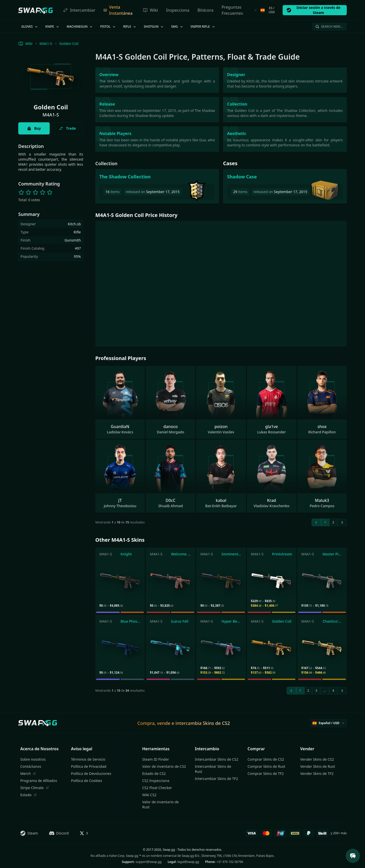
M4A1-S (46, 44)
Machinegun (80, 27)
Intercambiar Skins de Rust (213, 769)
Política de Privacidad (89, 766)
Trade (68, 128)
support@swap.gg (149, 862)
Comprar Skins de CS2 (266, 759)
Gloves (30, 27)
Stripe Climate (35, 788)
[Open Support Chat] (353, 856)
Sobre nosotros (33, 759)
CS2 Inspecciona (156, 781)
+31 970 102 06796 (230, 862)
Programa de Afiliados (39, 781)
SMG (177, 27)
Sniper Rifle (203, 27)
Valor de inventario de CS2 (164, 766)
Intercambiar (79, 10)
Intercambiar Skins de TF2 (216, 779)
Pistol (108, 27)
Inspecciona (178, 10)
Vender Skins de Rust (318, 766)
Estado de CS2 (154, 773)
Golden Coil (69, 44)
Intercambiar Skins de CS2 (217, 759)
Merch (28, 773)
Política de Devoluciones (91, 773)
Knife (52, 27)
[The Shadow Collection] (157, 186)
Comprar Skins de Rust (267, 766)
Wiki (150, 10)
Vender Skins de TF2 (317, 773)
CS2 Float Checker (157, 788)
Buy (34, 128)
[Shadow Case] (285, 186)
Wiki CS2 (149, 795)
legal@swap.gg (188, 862)
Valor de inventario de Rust (160, 804)
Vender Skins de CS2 (317, 759)
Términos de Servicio (88, 759)
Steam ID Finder (156, 759)
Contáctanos (31, 766)
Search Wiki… (329, 27)
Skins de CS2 (216, 723)
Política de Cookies (87, 781)
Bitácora (205, 10)
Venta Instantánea (118, 10)
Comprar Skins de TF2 (266, 773)
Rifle (130, 27)
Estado (29, 795)
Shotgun (154, 27)
